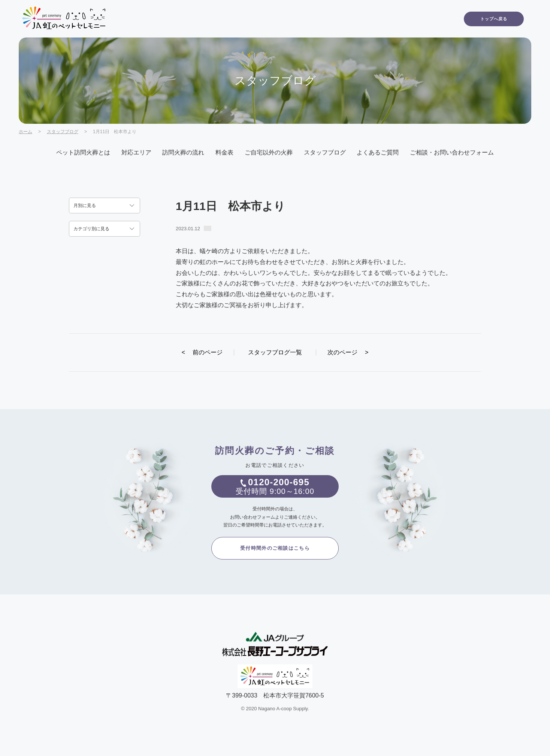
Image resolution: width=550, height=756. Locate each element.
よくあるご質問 (378, 152)
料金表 (224, 152)
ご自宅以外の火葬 (269, 152)
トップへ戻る (494, 19)
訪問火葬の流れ (183, 152)
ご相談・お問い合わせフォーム (452, 152)
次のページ (348, 352)
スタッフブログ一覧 (275, 352)
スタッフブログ (63, 132)
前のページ (202, 352)
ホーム (25, 132)
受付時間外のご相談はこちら (275, 548)
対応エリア (136, 152)
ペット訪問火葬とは (83, 152)
